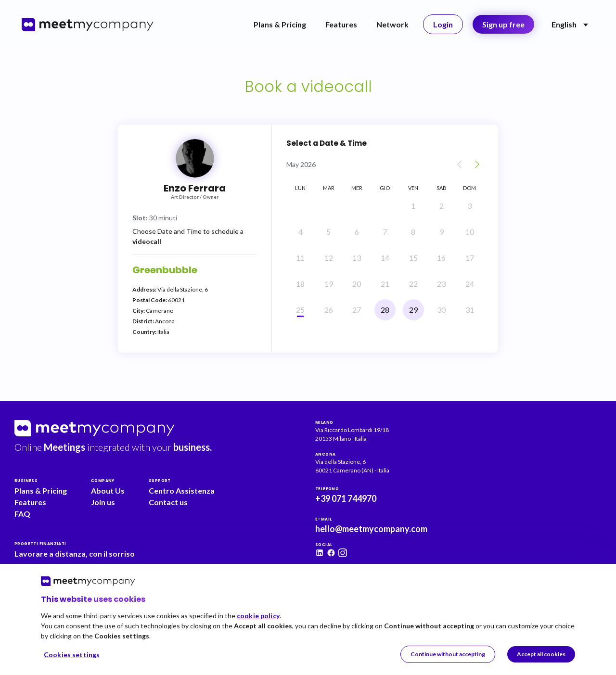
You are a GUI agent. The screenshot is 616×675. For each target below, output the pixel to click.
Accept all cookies (541, 654)
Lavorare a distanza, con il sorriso (75, 554)
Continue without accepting (448, 654)
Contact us (168, 502)
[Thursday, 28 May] (385, 310)
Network (392, 24)
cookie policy (258, 616)
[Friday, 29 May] (413, 310)
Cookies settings (72, 655)
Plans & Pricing (280, 24)
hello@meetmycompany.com (371, 529)
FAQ (22, 514)
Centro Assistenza (182, 490)
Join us (103, 502)
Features (341, 24)
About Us (108, 490)
